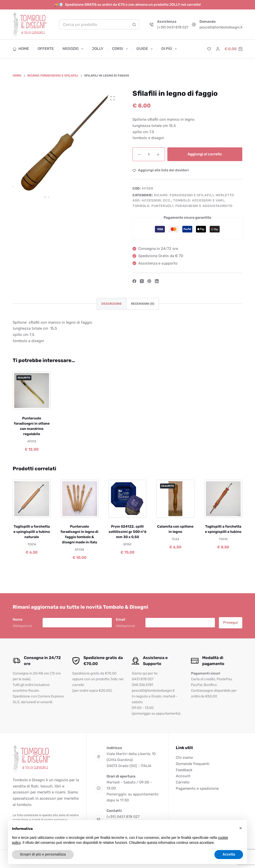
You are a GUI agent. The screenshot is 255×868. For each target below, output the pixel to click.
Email (125, 623)
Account (183, 776)
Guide (146, 49)
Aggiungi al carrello (205, 154)
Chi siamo (184, 758)
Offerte (46, 49)
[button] (241, 828)
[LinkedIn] (157, 281)
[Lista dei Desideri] (209, 49)
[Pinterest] (149, 281)
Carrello (183, 782)
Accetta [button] (229, 854)
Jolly (98, 49)
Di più (169, 49)
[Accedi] (218, 49)
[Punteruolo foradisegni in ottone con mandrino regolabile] (32, 390)
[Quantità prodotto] (149, 154)
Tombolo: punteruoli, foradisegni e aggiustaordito (183, 206)
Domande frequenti (193, 764)
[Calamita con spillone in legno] (175, 499)
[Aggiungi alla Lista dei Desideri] (161, 170)
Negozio (74, 49)
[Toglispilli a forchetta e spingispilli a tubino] (223, 499)
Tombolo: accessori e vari (198, 200)
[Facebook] (134, 281)
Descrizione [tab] (112, 304)
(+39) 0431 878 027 (173, 27)
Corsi (121, 49)
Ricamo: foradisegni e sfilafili (184, 195)
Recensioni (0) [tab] (143, 304)
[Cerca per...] (94, 24)
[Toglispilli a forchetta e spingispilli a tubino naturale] (32, 499)
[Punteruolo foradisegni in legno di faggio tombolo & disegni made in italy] (80, 499)
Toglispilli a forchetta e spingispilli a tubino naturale (32, 532)
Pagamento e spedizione (197, 788)
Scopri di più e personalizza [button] (43, 854)
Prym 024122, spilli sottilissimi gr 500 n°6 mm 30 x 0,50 (127, 532)
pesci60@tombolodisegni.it (221, 27)
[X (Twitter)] (142, 281)
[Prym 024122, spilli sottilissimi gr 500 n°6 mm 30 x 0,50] (127, 499)
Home (21, 49)
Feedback (184, 770)
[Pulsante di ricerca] (134, 24)
